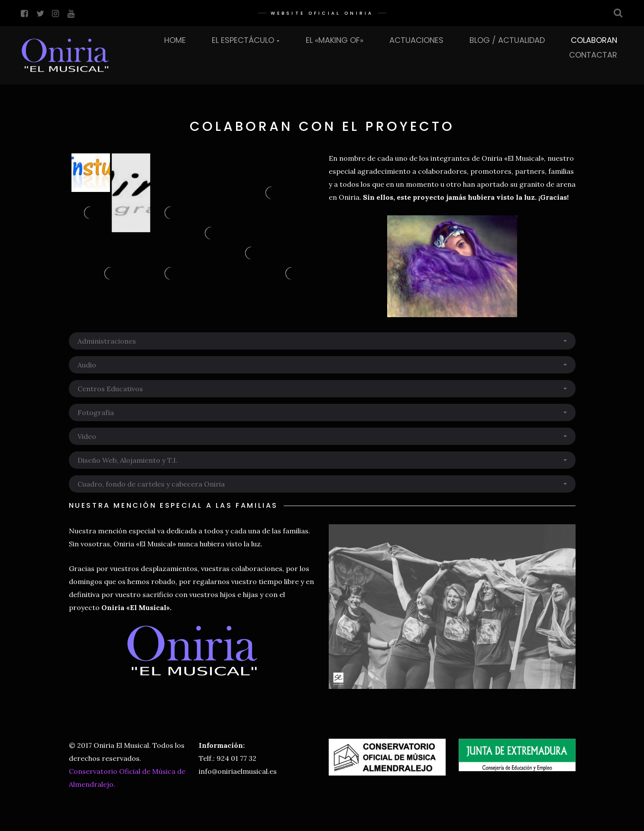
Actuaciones (416, 40)
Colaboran (594, 40)
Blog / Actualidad (507, 40)
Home (175, 40)
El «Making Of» (335, 40)
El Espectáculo (243, 40)
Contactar (593, 55)
